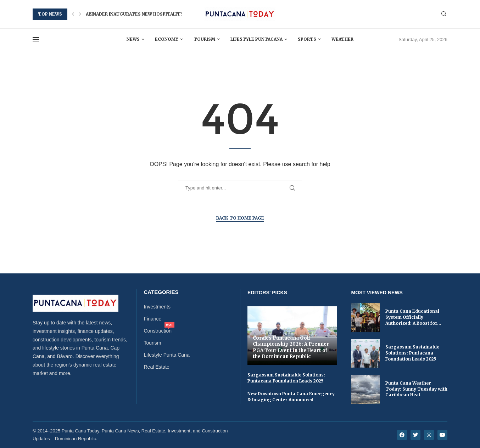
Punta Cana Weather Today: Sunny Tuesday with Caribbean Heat (416, 389)
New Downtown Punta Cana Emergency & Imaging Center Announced (291, 397)
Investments (157, 307)
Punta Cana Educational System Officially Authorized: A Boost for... (413, 317)
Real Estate (157, 367)
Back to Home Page (240, 218)
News (133, 39)
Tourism (204, 39)
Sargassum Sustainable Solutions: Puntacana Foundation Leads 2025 (286, 378)
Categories (161, 292)
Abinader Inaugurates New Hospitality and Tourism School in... (166, 14)
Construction (158, 331)
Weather (342, 39)
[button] (73, 14)
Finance (153, 319)
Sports (307, 39)
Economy (167, 39)
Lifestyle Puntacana (256, 39)
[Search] (444, 14)
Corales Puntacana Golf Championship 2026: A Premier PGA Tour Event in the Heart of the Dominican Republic (291, 347)
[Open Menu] (36, 39)
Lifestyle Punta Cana (167, 355)
